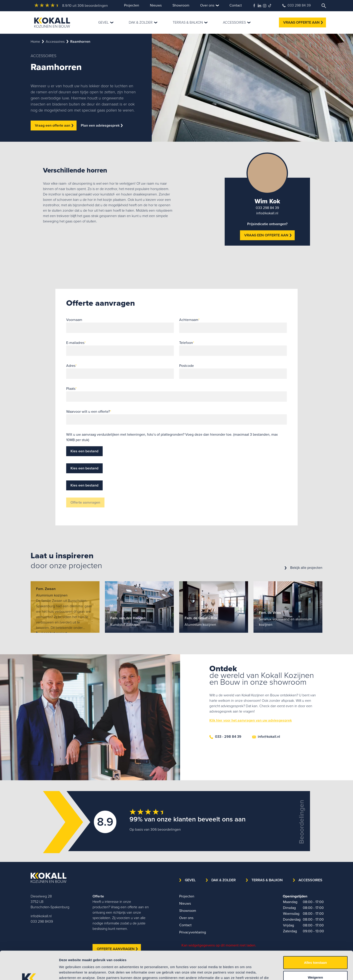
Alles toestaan (315, 936)
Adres (71, 366)
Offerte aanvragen (85, 502)
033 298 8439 (42, 921)
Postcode (187, 366)
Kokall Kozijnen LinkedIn (259, 6)
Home (35, 41)
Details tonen (243, 971)
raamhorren (80, 41)
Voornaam (74, 320)
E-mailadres (76, 343)
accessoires (55, 41)
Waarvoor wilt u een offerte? (89, 412)
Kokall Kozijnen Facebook (254, 6)
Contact (236, 5)
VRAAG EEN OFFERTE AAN (268, 235)
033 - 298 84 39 (225, 737)
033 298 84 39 (296, 5)
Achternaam (189, 320)
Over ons (207, 5)
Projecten (132, 5)
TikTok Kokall (270, 6)
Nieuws (156, 5)
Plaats (71, 389)
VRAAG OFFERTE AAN (303, 22)
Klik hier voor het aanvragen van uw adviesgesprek (251, 720)
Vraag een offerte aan (54, 125)
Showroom (181, 5)
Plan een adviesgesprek (102, 125)
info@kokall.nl (267, 213)
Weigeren (315, 951)
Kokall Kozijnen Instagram (265, 6)
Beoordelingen (301, 822)
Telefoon (187, 343)
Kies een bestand (84, 451)
